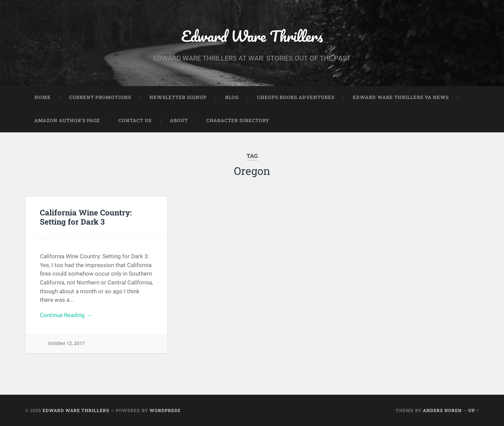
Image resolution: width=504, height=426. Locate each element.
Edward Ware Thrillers (252, 36)
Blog (232, 97)
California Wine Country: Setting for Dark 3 (86, 217)
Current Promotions (100, 97)
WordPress (165, 410)
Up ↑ (474, 410)
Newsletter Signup (178, 97)
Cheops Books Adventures (296, 97)
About (179, 120)
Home (43, 97)
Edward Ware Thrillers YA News (401, 97)
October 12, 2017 (66, 343)
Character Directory (238, 120)
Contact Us (135, 120)
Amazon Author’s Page (67, 120)
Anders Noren (442, 410)
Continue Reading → (66, 315)
